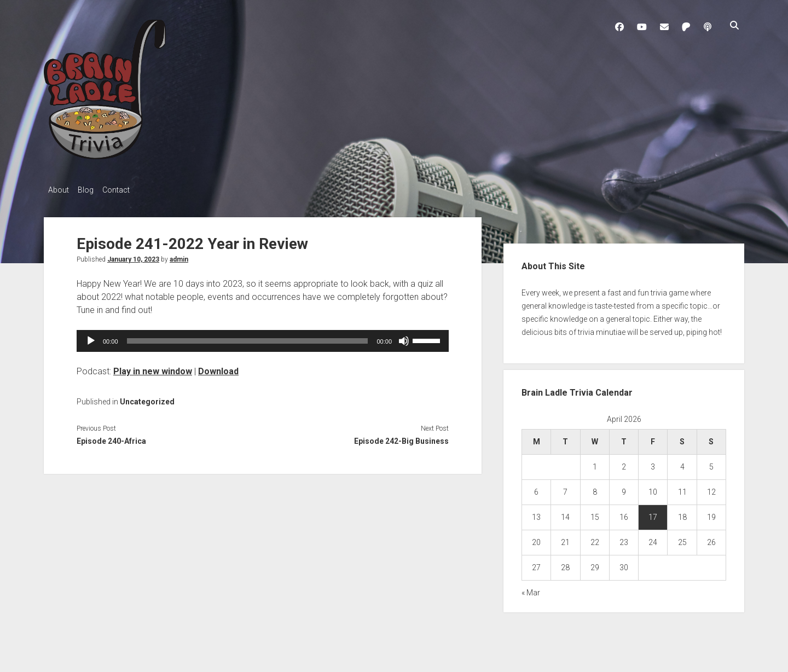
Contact (127, 190)
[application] (263, 338)
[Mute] (404, 338)
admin (179, 256)
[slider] (248, 338)
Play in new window (153, 368)
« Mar (531, 590)
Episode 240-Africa (111, 438)
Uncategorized (147, 398)
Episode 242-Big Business (401, 438)
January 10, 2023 (133, 256)
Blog (91, 190)
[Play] (91, 338)
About (59, 190)
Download (218, 368)
